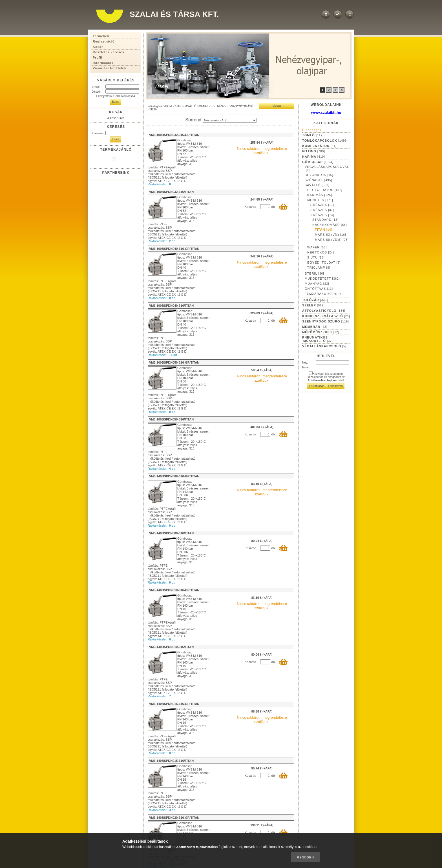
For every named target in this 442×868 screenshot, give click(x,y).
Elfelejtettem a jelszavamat (116, 96)
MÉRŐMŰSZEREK (321, 332)
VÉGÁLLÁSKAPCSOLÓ (324, 346)
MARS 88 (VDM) (332, 240)
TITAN (323, 230)
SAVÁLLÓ (190, 106)
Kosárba (250, 207)
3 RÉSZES (222, 106)
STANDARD (325, 220)
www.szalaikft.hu (326, 113)
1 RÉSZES (322, 205)
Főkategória (155, 106)
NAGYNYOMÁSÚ (242, 106)
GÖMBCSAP (173, 106)
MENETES (205, 106)
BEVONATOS (319, 175)
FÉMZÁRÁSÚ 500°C (324, 294)
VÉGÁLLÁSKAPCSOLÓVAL (327, 168)
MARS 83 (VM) (331, 235)
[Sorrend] (230, 120)
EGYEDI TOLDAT (324, 262)
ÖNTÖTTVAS (319, 289)
